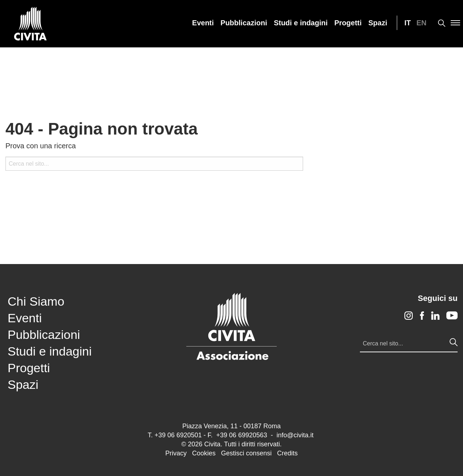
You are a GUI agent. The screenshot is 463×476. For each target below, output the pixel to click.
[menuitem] (203, 23)
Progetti (348, 23)
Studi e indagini (301, 23)
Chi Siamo (36, 301)
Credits (287, 453)
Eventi (203, 23)
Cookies (204, 453)
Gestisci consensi (246, 453)
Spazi (378, 23)
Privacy (176, 453)
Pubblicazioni (244, 23)
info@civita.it (295, 435)
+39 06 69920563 (242, 435)
